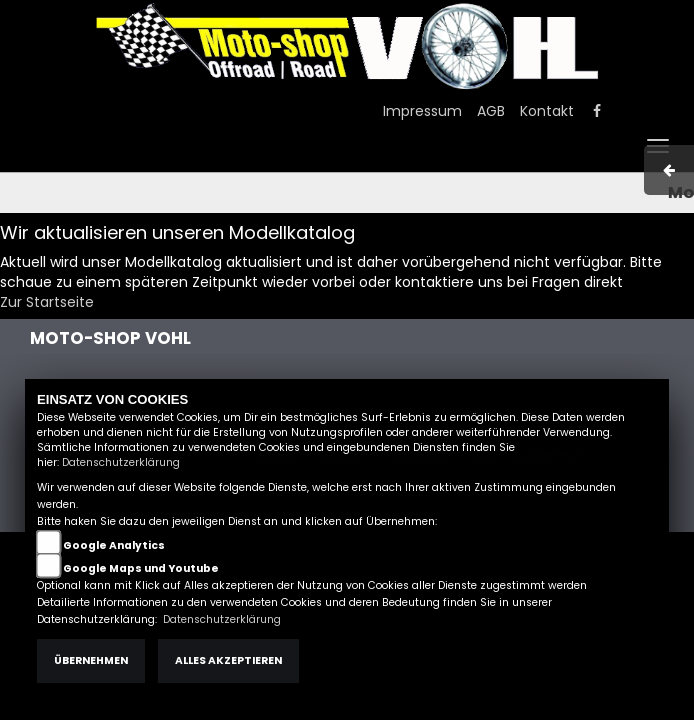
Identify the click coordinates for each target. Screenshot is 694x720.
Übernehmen (91, 660)
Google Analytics (114, 545)
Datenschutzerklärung (121, 462)
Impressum (422, 111)
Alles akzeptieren (228, 660)
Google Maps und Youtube (141, 568)
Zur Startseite (47, 302)
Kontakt (547, 111)
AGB (491, 111)
